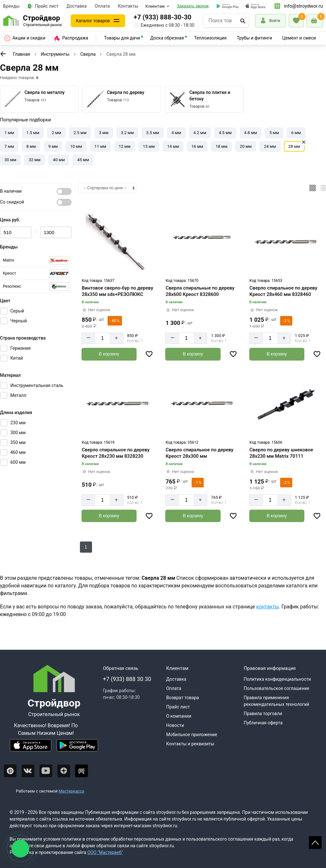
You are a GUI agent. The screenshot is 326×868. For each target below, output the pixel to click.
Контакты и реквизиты (190, 743)
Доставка (77, 6)
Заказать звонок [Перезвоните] (193, 6)
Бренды (11, 6)
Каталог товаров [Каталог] (94, 21)
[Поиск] (243, 21)
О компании (179, 716)
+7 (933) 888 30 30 (127, 679)
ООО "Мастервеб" (105, 852)
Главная (21, 54)
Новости (175, 725)
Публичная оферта (263, 722)
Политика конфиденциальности (277, 679)
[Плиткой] (313, 188)
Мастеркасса (71, 791)
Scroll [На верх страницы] (315, 843)
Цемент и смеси (299, 38)
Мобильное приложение (192, 734)
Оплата (102, 6)
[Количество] (102, 338)
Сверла (88, 54)
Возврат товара (183, 697)
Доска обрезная (167, 38)
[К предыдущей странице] (3, 54)
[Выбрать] (36, 260)
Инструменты (55, 54)
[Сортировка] (108, 188)
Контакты (128, 6)
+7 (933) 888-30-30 (165, 17)
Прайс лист (43, 6)
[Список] (323, 188)
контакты (268, 607)
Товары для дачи (122, 38)
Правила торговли (263, 713)
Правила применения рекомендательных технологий (276, 701)
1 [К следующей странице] (86, 547)
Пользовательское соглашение (276, 688)
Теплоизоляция (210, 38)
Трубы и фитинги (255, 38)
